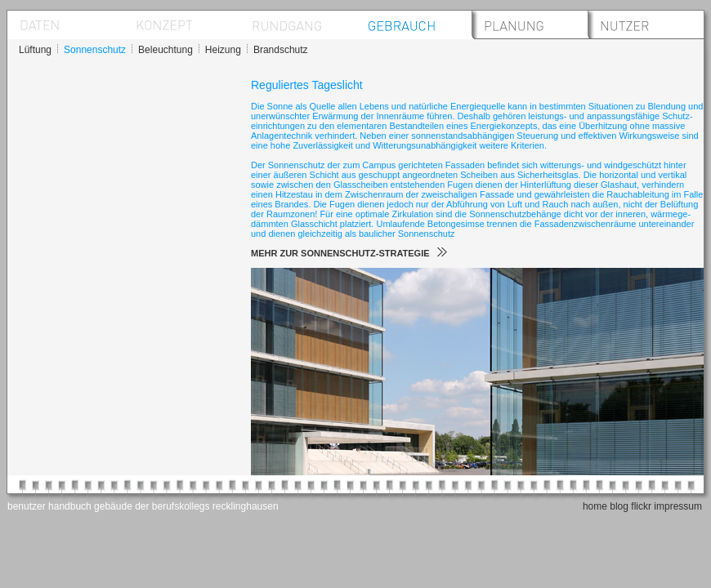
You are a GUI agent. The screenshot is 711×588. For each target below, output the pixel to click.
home (595, 506)
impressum (678, 506)
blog (619, 506)
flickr (641, 506)
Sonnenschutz (95, 50)
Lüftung (35, 50)
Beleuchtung (165, 50)
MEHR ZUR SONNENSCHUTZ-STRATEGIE (349, 253)
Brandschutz (281, 50)
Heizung (223, 50)
